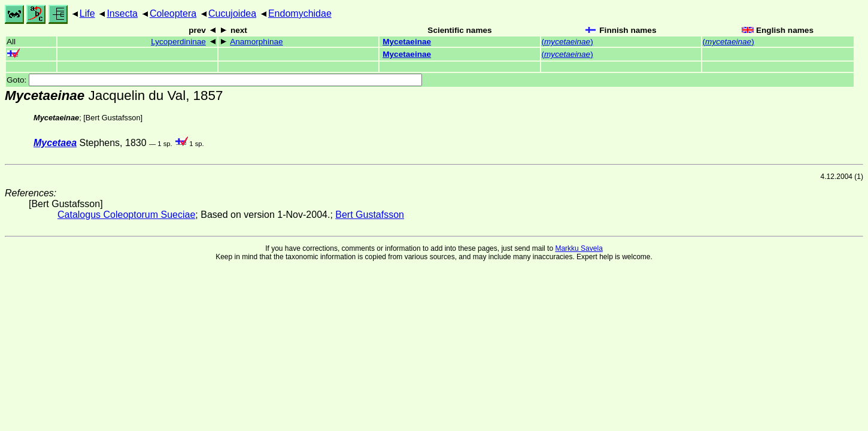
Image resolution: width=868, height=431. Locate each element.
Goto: (214, 80)
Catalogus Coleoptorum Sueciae (126, 215)
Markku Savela (579, 248)
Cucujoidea (232, 13)
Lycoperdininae (178, 42)
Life (87, 13)
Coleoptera (173, 13)
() (567, 42)
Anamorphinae (256, 42)
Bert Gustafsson (113, 118)
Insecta (122, 13)
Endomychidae (300, 13)
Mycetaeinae (407, 42)
